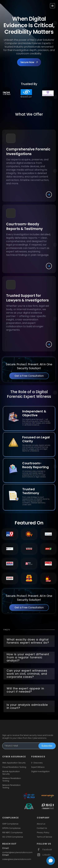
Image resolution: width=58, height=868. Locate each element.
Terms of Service (44, 837)
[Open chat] (51, 861)
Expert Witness (38, 767)
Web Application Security (14, 763)
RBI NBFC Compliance (12, 833)
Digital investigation (40, 772)
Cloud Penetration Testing (14, 767)
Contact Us (42, 828)
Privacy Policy (43, 833)
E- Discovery (37, 763)
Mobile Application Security (11, 773)
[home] (10, 5)
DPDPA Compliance (11, 828)
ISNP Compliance (10, 824)
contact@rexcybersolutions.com (17, 852)
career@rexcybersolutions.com (17, 859)
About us (41, 824)
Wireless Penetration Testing (12, 780)
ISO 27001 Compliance (13, 837)
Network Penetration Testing (11, 786)
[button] (52, 6)
